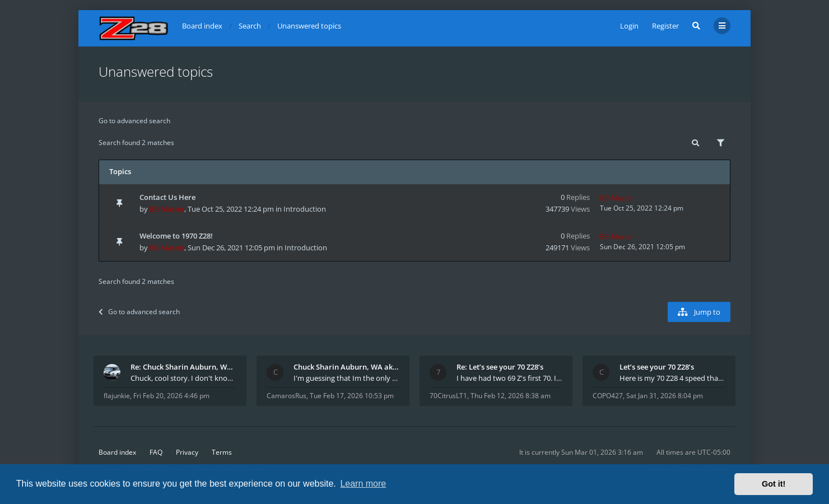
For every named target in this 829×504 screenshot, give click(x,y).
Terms (222, 452)
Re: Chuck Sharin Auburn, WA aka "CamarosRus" (183, 367)
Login (629, 26)
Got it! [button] (774, 484)
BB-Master (167, 209)
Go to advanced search (134, 121)
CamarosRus (287, 396)
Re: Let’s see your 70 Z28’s (500, 367)
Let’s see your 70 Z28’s (657, 367)
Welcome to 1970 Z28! (176, 236)
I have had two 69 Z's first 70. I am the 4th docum (509, 378)
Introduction (305, 209)
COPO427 (608, 396)
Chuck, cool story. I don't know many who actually (183, 378)
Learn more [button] (363, 484)
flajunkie (117, 396)
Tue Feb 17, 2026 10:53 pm (352, 396)
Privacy (187, 452)
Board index (117, 452)
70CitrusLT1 (448, 396)
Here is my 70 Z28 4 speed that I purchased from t (672, 378)
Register (665, 26)
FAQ (156, 452)
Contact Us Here (167, 197)
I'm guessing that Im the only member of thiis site (346, 378)
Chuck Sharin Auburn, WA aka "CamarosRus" (346, 367)
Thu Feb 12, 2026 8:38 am (511, 396)
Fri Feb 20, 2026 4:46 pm (171, 396)
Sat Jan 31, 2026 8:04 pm (665, 396)
